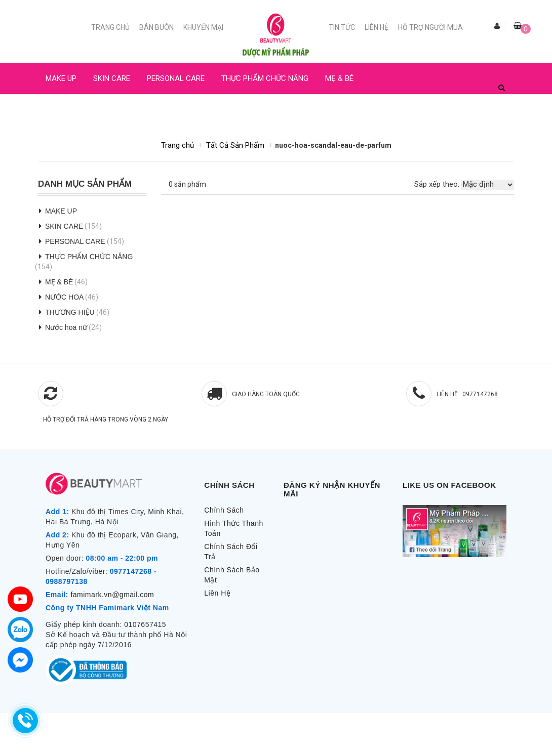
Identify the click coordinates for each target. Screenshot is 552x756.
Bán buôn (156, 27)
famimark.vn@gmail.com (112, 595)
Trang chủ (110, 27)
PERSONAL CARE (176, 78)
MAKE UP (61, 78)
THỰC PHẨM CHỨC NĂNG (265, 78)
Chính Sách (224, 510)
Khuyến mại (203, 27)
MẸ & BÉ (339, 78)
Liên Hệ (377, 27)
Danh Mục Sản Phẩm (85, 184)
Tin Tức (342, 27)
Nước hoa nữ (66, 327)
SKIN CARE (112, 78)
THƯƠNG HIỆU (70, 312)
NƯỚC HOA (64, 109)
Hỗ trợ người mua (430, 27)
